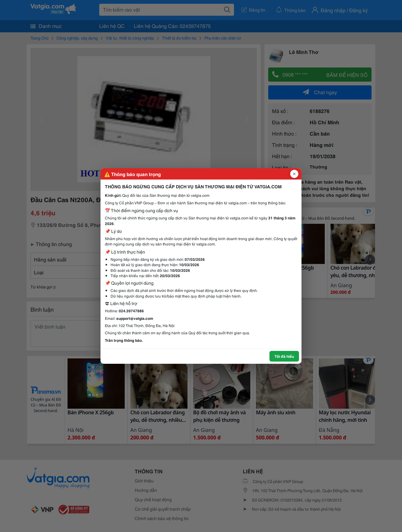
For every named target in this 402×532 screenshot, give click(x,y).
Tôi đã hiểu (284, 356)
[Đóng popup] (294, 174)
